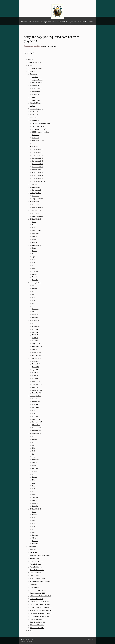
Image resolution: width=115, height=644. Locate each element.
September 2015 (37, 422)
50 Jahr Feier (34, 115)
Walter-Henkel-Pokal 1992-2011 (39, 602)
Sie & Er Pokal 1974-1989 (38, 619)
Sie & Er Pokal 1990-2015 (38, 622)
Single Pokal (34, 584)
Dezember (35, 242)
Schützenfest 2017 (38, 164)
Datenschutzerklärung (34, 62)
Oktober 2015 (36, 425)
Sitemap (34, 639)
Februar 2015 (36, 402)
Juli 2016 (35, 378)
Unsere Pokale (32, 547)
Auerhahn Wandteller (36, 567)
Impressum (31, 65)
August (34, 268)
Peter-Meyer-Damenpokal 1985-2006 (41, 610)
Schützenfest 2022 (38, 155)
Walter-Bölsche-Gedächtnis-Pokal (40, 555)
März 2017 (35, 329)
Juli (33, 265)
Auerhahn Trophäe (35, 564)
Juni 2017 (35, 338)
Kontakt (30, 631)
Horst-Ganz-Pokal (35, 573)
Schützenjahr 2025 (35, 184)
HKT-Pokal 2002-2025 (37, 599)
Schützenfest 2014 (38, 173)
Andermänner (36, 91)
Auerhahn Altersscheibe (37, 570)
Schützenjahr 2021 (35, 210)
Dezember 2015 (37, 431)
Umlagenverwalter (38, 83)
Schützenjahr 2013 (35, 471)
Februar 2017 (36, 326)
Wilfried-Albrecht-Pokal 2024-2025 (40, 596)
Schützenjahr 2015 (35, 396)
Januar (34, 222)
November (35, 239)
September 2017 (37, 347)
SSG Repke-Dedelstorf (39, 129)
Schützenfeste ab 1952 (39, 181)
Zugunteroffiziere (37, 80)
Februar (35, 225)
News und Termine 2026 (35, 68)
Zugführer (35, 77)
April (34, 257)
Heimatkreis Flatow (38, 141)
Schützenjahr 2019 (35, 245)
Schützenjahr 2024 (35, 187)
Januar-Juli (35, 196)
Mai (33, 260)
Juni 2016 (35, 376)
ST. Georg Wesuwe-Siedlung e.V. (42, 123)
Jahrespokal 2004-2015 (37, 628)
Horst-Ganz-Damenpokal (37, 579)
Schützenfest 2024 (38, 149)
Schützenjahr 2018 (35, 283)
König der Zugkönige (36, 109)
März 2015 (35, 405)
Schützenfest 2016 (38, 167)
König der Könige (35, 103)
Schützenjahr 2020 (35, 219)
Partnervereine (34, 120)
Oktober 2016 (36, 387)
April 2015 (35, 408)
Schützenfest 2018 (38, 161)
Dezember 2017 (37, 355)
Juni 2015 (35, 413)
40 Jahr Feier (34, 112)
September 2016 (37, 384)
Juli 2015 (35, 416)
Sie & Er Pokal (34, 576)
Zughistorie (31, 71)
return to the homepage (49, 46)
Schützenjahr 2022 (35, 202)
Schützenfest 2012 (38, 178)
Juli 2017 (35, 341)
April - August (36, 231)
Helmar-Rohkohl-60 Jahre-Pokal (40, 616)
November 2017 (37, 352)
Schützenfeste (34, 147)
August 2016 (36, 381)
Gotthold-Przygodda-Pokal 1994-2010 (41, 608)
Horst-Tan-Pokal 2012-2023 (38, 590)
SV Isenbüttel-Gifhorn (39, 126)
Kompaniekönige (35, 100)
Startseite (31, 60)
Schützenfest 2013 (38, 176)
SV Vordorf (36, 135)
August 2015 (36, 419)
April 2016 (35, 370)
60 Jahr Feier (34, 118)
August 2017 (36, 344)
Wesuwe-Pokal (34, 558)
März (34, 228)
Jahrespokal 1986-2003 (37, 625)
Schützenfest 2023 (38, 152)
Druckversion (26, 639)
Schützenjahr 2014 (35, 434)
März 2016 (35, 367)
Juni (33, 262)
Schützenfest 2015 (38, 170)
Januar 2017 (36, 323)
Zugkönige (33, 106)
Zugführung (34, 74)
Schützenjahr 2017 (35, 320)
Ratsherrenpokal (35, 553)
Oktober (35, 236)
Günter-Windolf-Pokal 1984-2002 (40, 605)
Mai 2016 (35, 373)
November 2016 (37, 390)
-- (33, 144)
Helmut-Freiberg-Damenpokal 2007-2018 (42, 613)
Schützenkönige (35, 86)
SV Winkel (35, 138)
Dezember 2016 (37, 393)
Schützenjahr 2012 (35, 509)
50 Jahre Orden (34, 587)
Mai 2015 (35, 410)
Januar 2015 (36, 399)
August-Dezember (38, 199)
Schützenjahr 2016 (35, 358)
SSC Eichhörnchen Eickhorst (41, 132)
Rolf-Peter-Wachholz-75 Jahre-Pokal (41, 581)
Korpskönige (34, 97)
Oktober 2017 (36, 349)
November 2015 (37, 428)
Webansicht (91, 639)
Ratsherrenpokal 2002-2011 (38, 593)
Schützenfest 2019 (38, 158)
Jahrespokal (33, 550)
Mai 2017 (35, 335)
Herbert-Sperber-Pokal (37, 561)
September (35, 234)
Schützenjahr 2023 (35, 193)
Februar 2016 (36, 364)
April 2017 (35, 332)
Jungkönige (36, 94)
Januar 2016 (36, 361)
